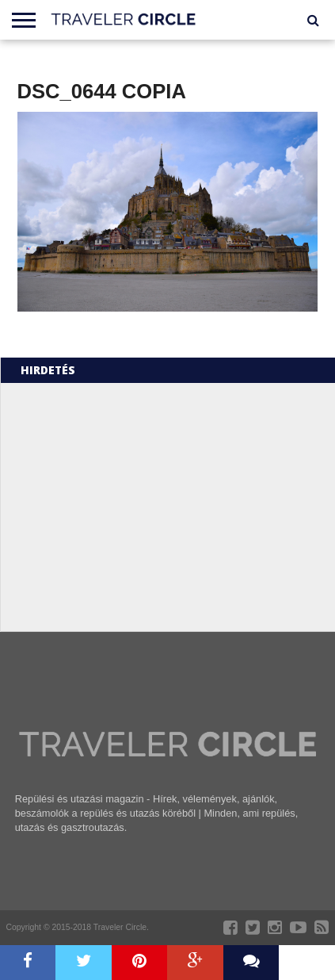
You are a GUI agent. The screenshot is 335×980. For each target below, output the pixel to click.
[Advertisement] (149, 506)
